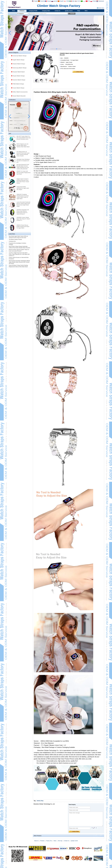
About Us (36, 841)
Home (14, 11)
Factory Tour (49, 841)
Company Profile (33, 11)
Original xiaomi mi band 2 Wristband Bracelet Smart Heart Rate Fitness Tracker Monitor (23, 181)
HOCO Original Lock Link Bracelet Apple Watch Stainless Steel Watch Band (23, 145)
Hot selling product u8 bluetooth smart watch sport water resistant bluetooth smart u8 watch (23, 154)
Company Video (46, 11)
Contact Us (57, 11)
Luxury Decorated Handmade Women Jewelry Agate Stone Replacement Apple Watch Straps (23, 204)
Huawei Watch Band (19, 72)
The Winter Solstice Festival (15, 239)
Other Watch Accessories (20, 92)
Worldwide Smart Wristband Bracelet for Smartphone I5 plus (23, 161)
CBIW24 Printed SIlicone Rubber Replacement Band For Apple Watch (23, 227)
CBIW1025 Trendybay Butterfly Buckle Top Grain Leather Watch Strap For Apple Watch (23, 197)
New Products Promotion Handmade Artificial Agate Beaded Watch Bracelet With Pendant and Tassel (19, 262)
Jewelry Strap (40, 801)
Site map (60, 841)
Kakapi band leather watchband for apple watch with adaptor (23, 188)
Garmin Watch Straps (19, 80)
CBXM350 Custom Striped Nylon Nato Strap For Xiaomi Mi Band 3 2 (23, 219)
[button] (51, 49)
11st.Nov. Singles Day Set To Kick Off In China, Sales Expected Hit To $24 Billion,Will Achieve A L (19, 254)
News (86, 11)
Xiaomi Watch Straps (19, 64)
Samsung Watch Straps (20, 68)
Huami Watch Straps (19, 76)
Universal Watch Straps (20, 56)
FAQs (79, 11)
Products (22, 11)
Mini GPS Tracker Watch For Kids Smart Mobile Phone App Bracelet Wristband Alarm (23, 138)
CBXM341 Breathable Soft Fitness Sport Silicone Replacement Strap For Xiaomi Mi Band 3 (23, 212)
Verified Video (101, 8)
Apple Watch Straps (19, 60)
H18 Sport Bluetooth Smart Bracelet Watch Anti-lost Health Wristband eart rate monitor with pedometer (23, 167)
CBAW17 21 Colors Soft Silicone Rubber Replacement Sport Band (23, 173)
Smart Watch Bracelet (19, 96)
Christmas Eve (12, 241)
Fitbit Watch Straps (18, 84)
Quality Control (69, 11)
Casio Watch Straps (19, 88)
